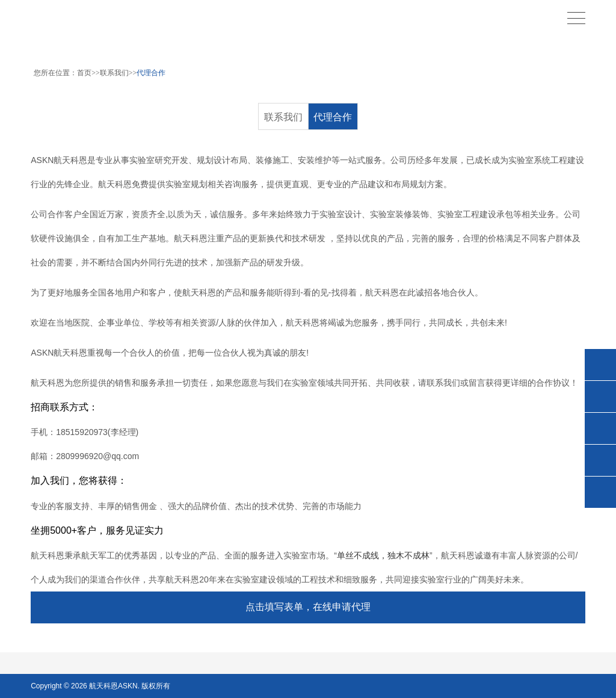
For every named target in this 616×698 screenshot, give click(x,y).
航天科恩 (103, 686)
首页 (84, 73)
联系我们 (114, 73)
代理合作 (151, 73)
